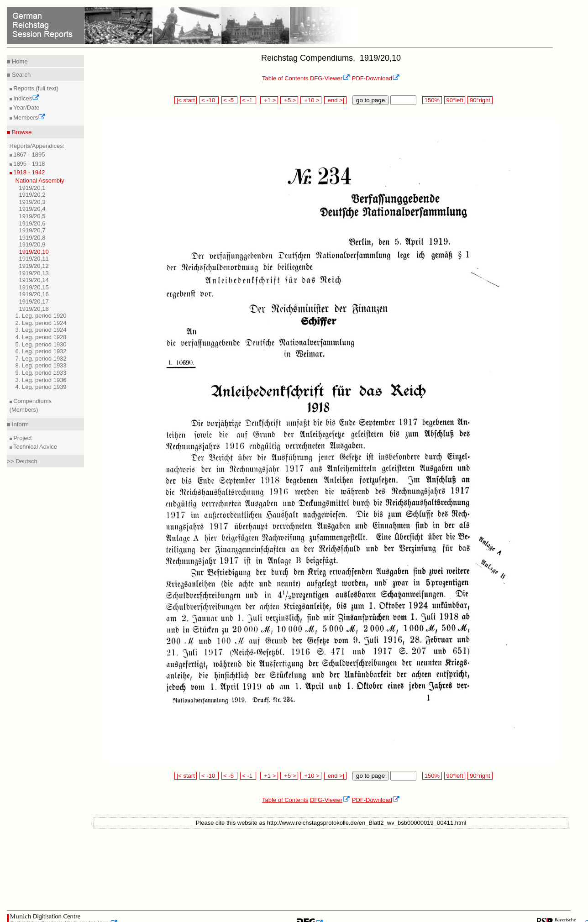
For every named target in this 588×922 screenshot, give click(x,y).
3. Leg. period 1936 (41, 380)
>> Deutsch (22, 461)
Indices (26, 98)
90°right (480, 100)
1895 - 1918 (29, 164)
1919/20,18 (34, 309)
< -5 (230, 100)
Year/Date (26, 107)
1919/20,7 (32, 230)
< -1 (248, 100)
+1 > (269, 100)
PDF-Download (376, 78)
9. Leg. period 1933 (41, 373)
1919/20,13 (34, 273)
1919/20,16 (34, 294)
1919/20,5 (32, 216)
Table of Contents (285, 78)
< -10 (209, 100)
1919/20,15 (34, 287)
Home (19, 61)
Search (20, 75)
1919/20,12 (34, 266)
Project (22, 438)
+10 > (311, 100)
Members (29, 118)
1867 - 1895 (29, 155)
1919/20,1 (32, 188)
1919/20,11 (34, 259)
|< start (186, 100)
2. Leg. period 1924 (41, 323)
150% (432, 100)
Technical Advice (35, 447)
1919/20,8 (32, 238)
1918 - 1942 (29, 172)
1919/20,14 (34, 280)
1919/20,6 (32, 223)
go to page (370, 100)
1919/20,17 (34, 301)
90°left (455, 100)
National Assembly (40, 181)
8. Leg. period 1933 (41, 365)
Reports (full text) (35, 88)
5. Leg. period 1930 (41, 344)
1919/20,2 (32, 195)
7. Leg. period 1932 (41, 359)
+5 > (289, 100)
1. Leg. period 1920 (41, 316)
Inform (19, 424)
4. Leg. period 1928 (41, 337)
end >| (335, 100)
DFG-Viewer (330, 78)
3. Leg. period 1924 (41, 330)
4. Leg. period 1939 (41, 387)
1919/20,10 (34, 252)
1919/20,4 (32, 209)
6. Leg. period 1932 (41, 351)
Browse (21, 132)
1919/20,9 (32, 244)
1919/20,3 (32, 202)
